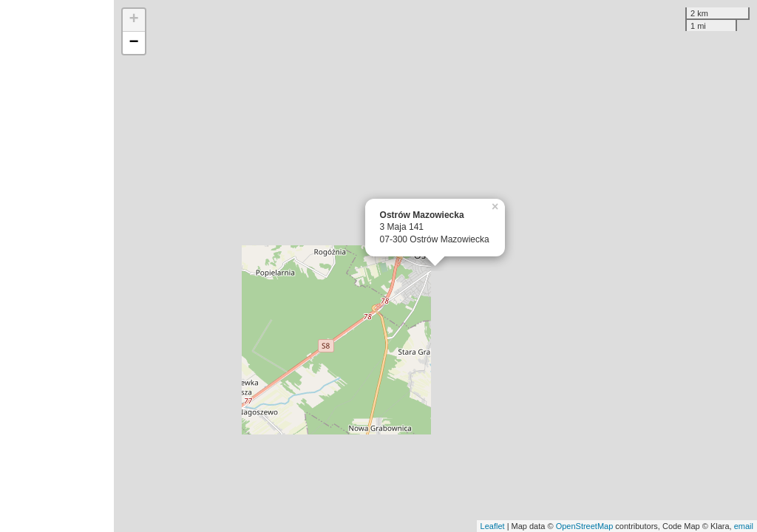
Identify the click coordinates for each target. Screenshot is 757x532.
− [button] (134, 43)
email (744, 526)
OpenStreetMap (585, 526)
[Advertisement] (57, 266)
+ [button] (134, 20)
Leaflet (493, 526)
